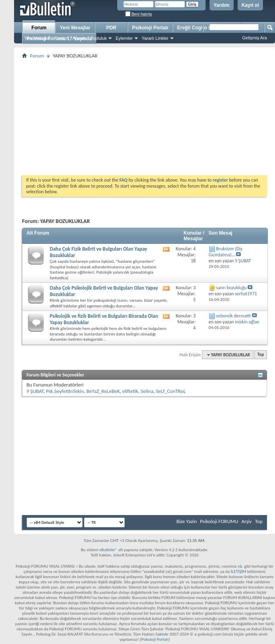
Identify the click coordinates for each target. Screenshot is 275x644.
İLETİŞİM (238, 571)
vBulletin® (108, 550)
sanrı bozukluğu (231, 288)
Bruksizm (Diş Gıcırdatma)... (226, 252)
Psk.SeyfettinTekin (65, 391)
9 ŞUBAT (35, 391)
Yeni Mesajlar (37, 38)
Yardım (222, 5)
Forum (39, 28)
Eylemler (124, 38)
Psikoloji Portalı (150, 28)
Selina (147, 391)
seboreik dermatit (233, 316)
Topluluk (99, 38)
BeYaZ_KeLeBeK (103, 391)
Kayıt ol (250, 5)
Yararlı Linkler (155, 38)
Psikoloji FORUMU (219, 521)
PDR (111, 28)
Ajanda (79, 38)
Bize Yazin (186, 521)
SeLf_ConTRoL (171, 391)
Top (261, 355)
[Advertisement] (145, 117)
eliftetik (130, 391)
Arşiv (246, 521)
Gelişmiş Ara (255, 38)
